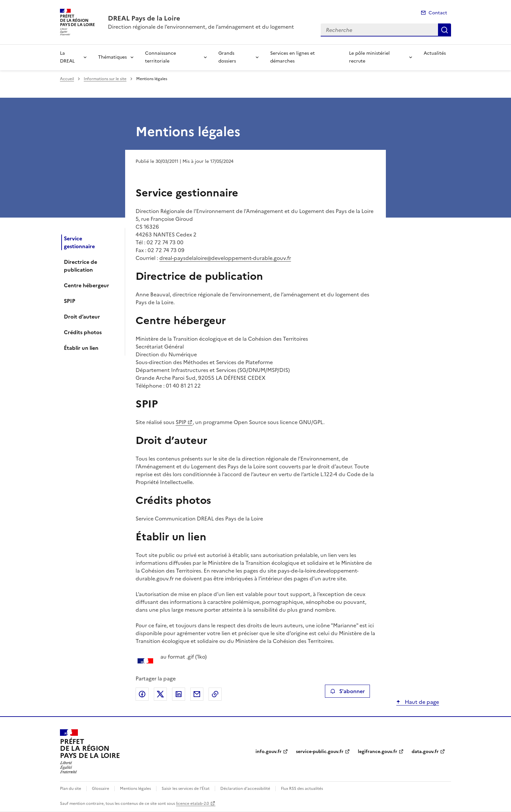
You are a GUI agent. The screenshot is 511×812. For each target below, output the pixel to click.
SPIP (70, 301)
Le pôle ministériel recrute (369, 57)
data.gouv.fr (425, 752)
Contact (438, 13)
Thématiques (112, 57)
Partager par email (197, 694)
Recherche (445, 30)
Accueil (67, 79)
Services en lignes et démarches (292, 57)
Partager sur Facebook (142, 694)
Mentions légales (135, 789)
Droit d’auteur (82, 317)
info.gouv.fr (269, 752)
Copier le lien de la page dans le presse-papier (215, 694)
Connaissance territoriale (161, 57)
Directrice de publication (80, 266)
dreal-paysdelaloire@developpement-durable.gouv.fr (225, 258)
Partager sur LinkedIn (179, 694)
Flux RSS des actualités (302, 789)
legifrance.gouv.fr (378, 752)
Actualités (435, 53)
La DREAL (67, 57)
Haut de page (421, 702)
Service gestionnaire (79, 242)
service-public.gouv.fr (320, 752)
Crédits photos (83, 332)
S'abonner (347, 691)
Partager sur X (160, 694)
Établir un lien (81, 348)
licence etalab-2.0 (192, 804)
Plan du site (71, 789)
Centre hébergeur (87, 285)
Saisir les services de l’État (186, 789)
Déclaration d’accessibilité (245, 789)
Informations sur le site (105, 79)
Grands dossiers (227, 57)
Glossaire (101, 789)
